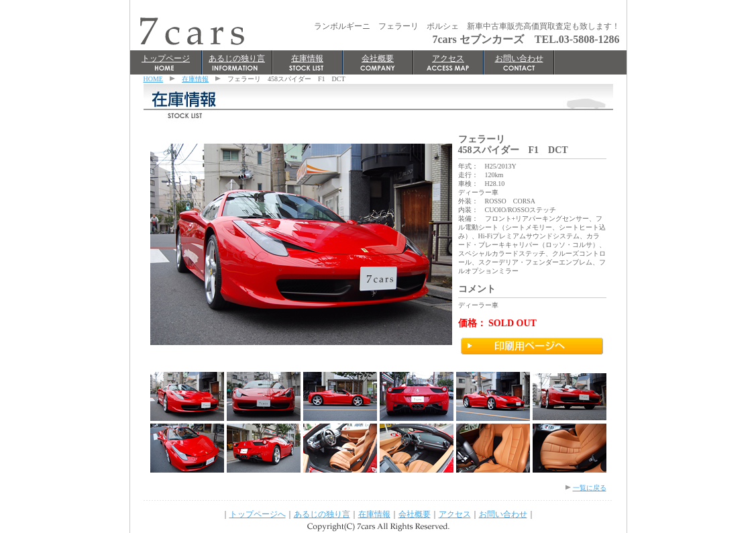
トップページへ (258, 514)
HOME (153, 79)
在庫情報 (307, 58)
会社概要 (378, 58)
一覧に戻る (590, 488)
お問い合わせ (519, 58)
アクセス (448, 58)
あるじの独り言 (237, 58)
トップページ (166, 58)
